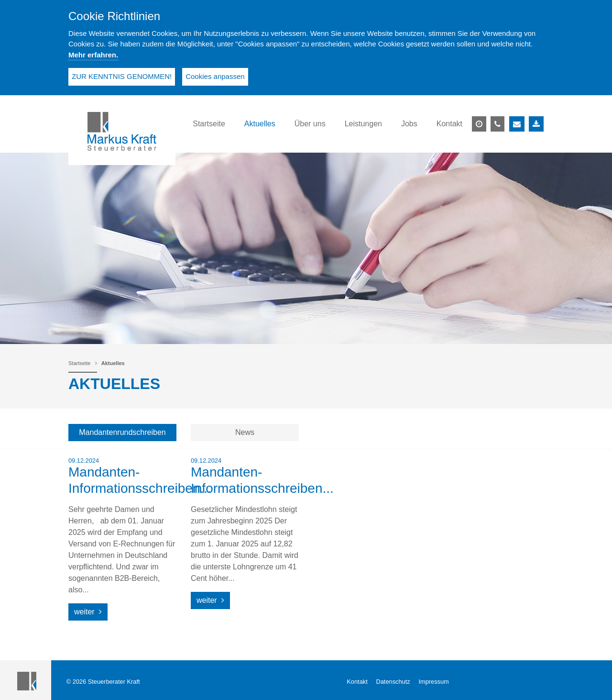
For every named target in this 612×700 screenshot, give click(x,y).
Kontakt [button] (449, 124)
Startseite (79, 363)
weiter (88, 612)
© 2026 (103, 682)
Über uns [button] (310, 124)
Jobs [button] (409, 124)
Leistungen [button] (363, 124)
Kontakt (357, 682)
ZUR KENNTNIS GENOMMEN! (122, 76)
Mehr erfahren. (93, 55)
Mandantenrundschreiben (122, 432)
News (245, 432)
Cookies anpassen (215, 76)
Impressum (433, 682)
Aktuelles (113, 363)
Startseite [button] (209, 124)
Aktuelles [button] (260, 124)
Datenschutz (393, 682)
